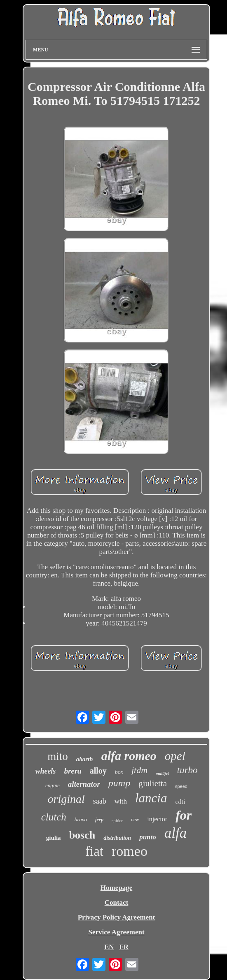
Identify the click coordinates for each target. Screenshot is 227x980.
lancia (151, 798)
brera (73, 771)
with (121, 801)
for (184, 815)
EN (109, 947)
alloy (98, 771)
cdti (180, 802)
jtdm (139, 770)
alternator (84, 784)
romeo (130, 851)
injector (157, 819)
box (119, 772)
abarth (85, 759)
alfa (176, 833)
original (66, 799)
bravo (81, 819)
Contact (117, 902)
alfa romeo (129, 756)
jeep (99, 820)
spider (117, 820)
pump (119, 783)
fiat (94, 851)
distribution (117, 838)
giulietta (153, 783)
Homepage (116, 888)
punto (148, 837)
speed (181, 786)
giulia (54, 838)
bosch (82, 835)
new (135, 820)
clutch (54, 817)
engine (53, 785)
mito (58, 756)
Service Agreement (116, 932)
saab (100, 801)
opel (175, 756)
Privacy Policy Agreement (117, 917)
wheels (45, 771)
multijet (162, 773)
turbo (187, 770)
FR (124, 947)
